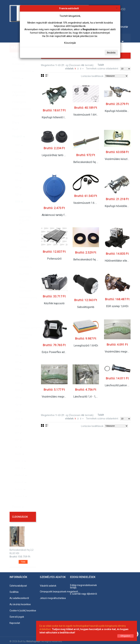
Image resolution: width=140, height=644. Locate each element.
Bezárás (111, 53)
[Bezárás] (117, 8)
